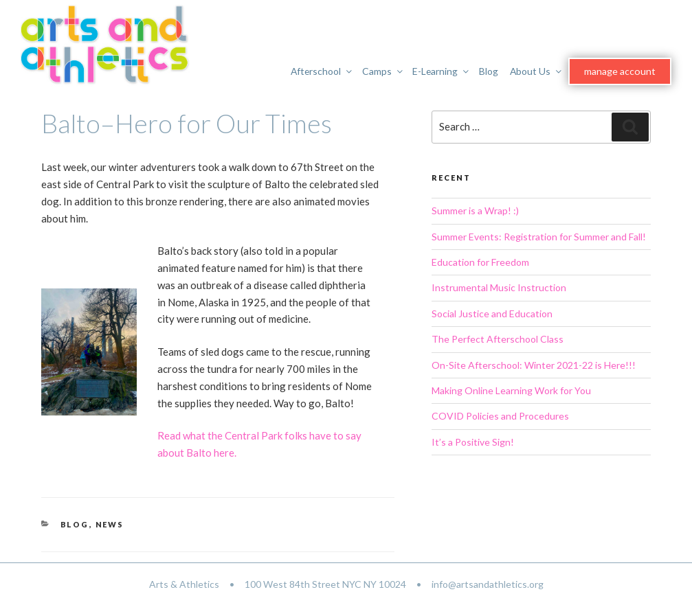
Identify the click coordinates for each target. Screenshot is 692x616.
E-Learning (442, 71)
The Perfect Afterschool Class (498, 339)
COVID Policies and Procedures (500, 416)
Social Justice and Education (492, 313)
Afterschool (323, 71)
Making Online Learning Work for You (511, 390)
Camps (384, 71)
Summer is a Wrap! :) (475, 210)
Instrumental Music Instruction (499, 287)
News (110, 524)
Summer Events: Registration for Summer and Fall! (539, 237)
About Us (537, 71)
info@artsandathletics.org (488, 584)
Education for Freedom (480, 262)
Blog (489, 71)
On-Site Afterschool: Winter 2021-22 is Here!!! (534, 365)
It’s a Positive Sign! (473, 442)
